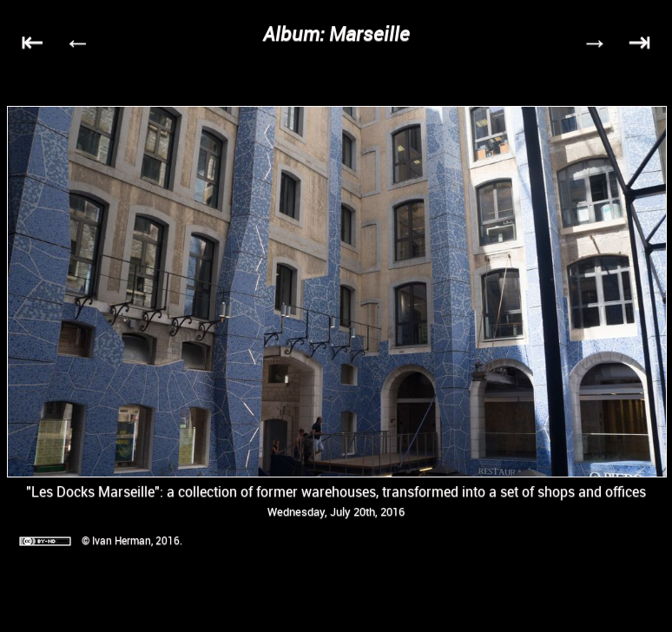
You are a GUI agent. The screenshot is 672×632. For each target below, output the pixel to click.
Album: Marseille (336, 33)
